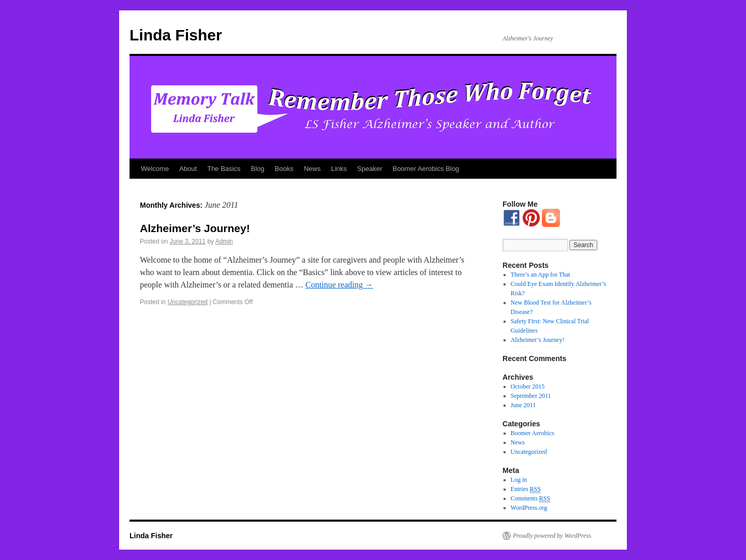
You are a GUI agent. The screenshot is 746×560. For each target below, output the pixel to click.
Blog (257, 169)
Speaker (369, 169)
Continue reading (340, 285)
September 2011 (531, 396)
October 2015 (528, 386)
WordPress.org (529, 508)
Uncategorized (187, 302)
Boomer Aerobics (533, 433)
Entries (526, 489)
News (312, 169)
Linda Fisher (176, 35)
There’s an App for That (541, 275)
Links (339, 169)
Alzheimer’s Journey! (195, 228)
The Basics (224, 169)
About (188, 169)
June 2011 (523, 405)
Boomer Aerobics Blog (426, 169)
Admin (224, 241)
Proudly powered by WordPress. (553, 536)
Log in (519, 480)
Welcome (155, 169)
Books (284, 169)
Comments (530, 499)
